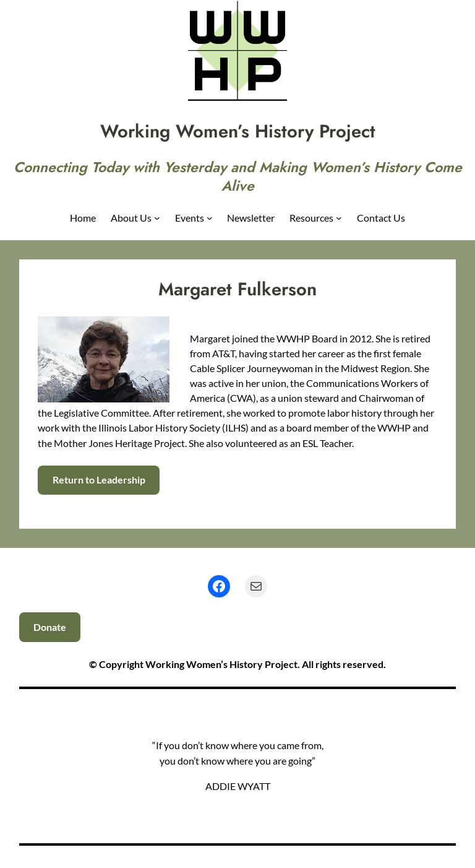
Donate (50, 627)
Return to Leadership (99, 480)
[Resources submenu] (339, 218)
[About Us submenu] (157, 218)
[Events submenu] (210, 218)
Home (83, 218)
